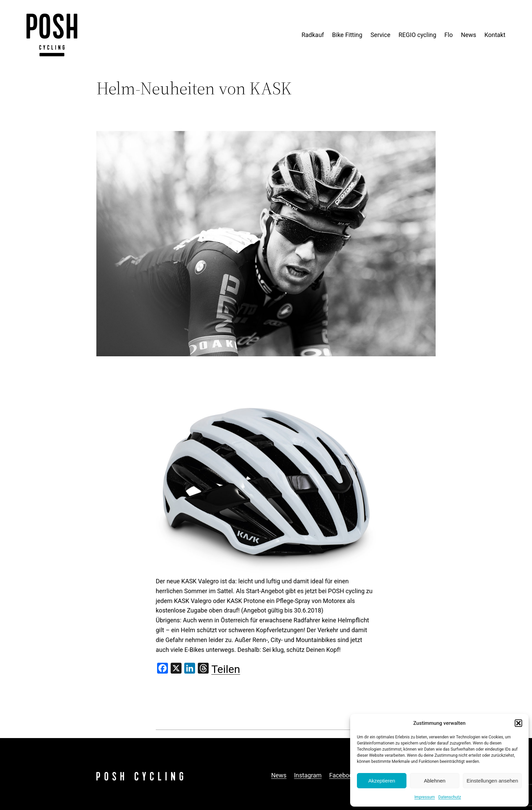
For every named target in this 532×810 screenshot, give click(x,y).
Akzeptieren (382, 781)
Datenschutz (450, 797)
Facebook (342, 775)
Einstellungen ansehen (492, 781)
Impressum (424, 797)
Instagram (308, 775)
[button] (518, 723)
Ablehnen (434, 781)
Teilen (226, 669)
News (279, 775)
